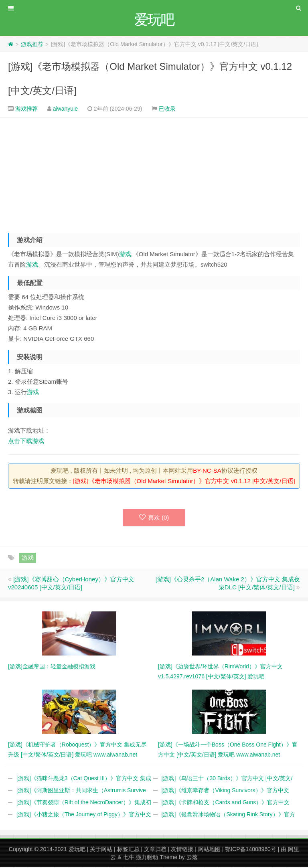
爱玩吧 (77, 850)
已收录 (167, 110)
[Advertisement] (154, 174)
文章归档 (155, 850)
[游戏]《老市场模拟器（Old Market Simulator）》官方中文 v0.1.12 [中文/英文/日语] (184, 482)
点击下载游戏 (26, 442)
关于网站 (101, 850)
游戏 (125, 255)
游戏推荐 (32, 45)
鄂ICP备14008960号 (251, 850)
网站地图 (209, 850)
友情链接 (182, 850)
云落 (192, 858)
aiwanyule (65, 110)
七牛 (129, 858)
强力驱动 (147, 858)
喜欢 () (154, 519)
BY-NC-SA (207, 472)
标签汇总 (128, 850)
